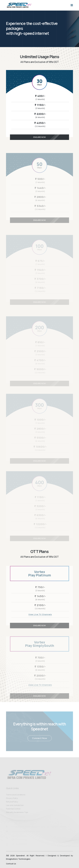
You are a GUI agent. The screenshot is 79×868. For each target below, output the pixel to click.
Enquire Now (51, 137)
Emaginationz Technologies (18, 859)
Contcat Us (11, 864)
